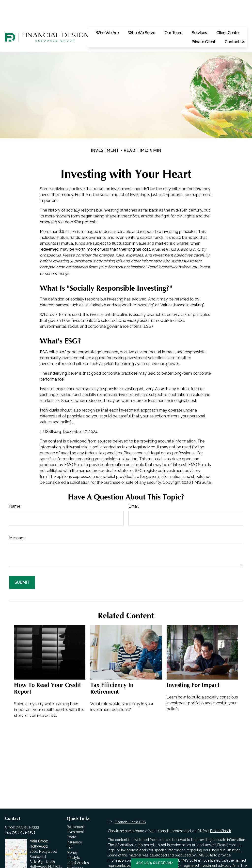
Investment (75, 810)
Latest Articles (78, 841)
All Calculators (78, 851)
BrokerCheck (220, 809)
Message (17, 516)
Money (72, 830)
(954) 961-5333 (27, 805)
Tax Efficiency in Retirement (112, 666)
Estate (71, 815)
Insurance (74, 820)
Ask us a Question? (154, 863)
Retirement (75, 805)
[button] (107, 11)
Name (15, 484)
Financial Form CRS (130, 800)
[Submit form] (22, 560)
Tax (69, 825)
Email (134, 484)
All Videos (75, 846)
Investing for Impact (193, 663)
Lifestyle (73, 836)
